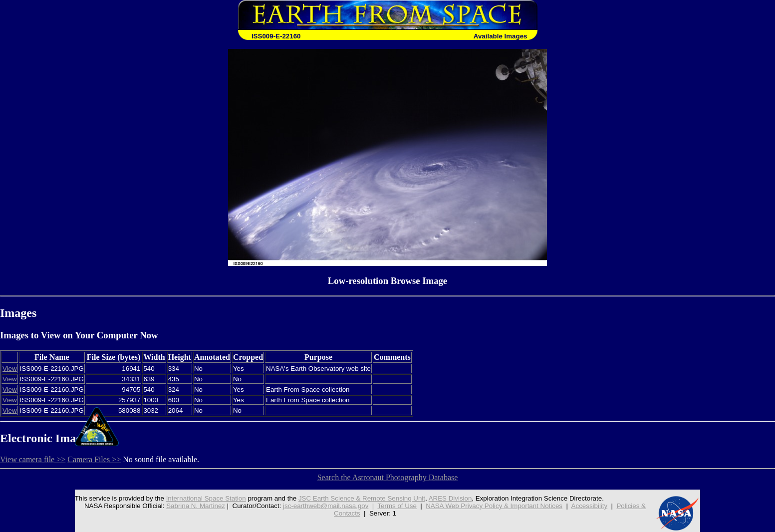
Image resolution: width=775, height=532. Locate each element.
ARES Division (450, 498)
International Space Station (206, 498)
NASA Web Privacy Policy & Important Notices (494, 506)
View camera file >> (33, 459)
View (10, 369)
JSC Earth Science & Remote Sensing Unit (362, 498)
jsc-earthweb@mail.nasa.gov (326, 506)
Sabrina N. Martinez (196, 506)
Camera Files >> (94, 459)
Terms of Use (397, 506)
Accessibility (590, 506)
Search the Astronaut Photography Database (388, 477)
